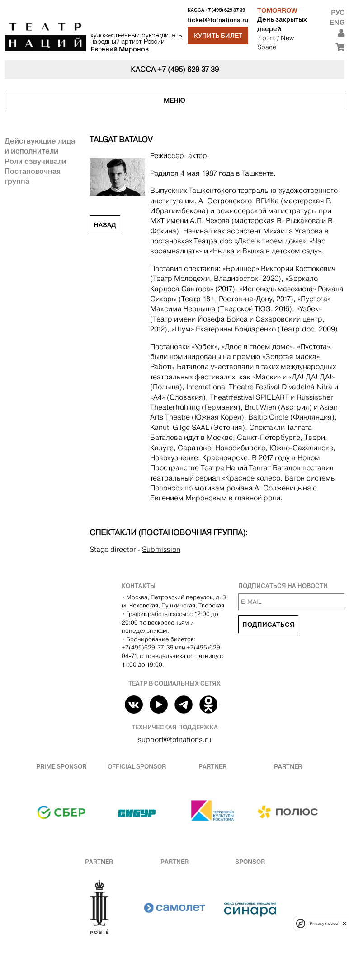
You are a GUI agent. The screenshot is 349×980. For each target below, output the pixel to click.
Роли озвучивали (35, 161)
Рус (338, 12)
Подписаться (268, 625)
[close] (344, 923)
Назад (105, 225)
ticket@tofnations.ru (218, 20)
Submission (161, 549)
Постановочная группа (33, 176)
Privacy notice (324, 923)
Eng (337, 22)
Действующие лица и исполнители (40, 146)
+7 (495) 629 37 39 (225, 10)
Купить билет (218, 36)
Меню (174, 100)
